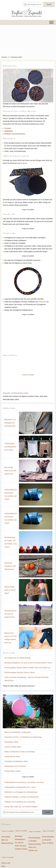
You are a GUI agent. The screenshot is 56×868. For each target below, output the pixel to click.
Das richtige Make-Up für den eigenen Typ (10, 471)
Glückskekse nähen (11, 742)
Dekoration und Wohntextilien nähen (16, 393)
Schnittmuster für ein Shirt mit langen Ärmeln (10, 614)
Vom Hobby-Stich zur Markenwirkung (18, 658)
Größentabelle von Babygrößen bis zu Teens (10, 447)
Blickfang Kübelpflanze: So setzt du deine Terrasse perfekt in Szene (28, 663)
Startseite (4, 57)
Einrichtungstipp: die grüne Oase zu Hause (20, 672)
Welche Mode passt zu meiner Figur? (10, 590)
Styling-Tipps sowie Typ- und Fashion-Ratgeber (21, 807)
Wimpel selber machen (13, 771)
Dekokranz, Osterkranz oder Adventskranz (10, 566)
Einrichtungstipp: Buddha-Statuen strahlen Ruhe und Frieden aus (27, 668)
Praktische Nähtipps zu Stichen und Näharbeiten (22, 797)
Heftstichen (42, 302)
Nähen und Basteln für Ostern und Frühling (20, 752)
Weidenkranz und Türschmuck (15, 766)
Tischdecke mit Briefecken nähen (16, 761)
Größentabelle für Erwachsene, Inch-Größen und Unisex (24, 782)
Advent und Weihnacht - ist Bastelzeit (18, 732)
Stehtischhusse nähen (12, 757)
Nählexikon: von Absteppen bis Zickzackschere (10, 423)
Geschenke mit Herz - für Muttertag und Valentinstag (23, 737)
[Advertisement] (28, 40)
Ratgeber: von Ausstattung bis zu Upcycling (20, 802)
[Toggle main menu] (28, 22)
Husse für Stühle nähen (13, 747)
